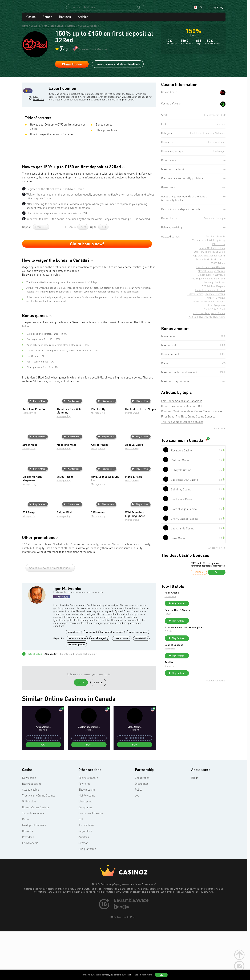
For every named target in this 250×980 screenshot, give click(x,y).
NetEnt (194, 618)
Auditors (84, 886)
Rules (26, 869)
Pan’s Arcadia (198, 596)
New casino (29, 827)
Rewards (27, 880)
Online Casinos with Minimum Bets (182, 409)
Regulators (85, 880)
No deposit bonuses (34, 874)
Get (217, 575)
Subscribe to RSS (124, 967)
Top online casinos (33, 863)
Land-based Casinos (91, 863)
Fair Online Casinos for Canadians (182, 404)
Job (137, 845)
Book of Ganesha (200, 654)
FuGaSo (194, 640)
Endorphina (196, 657)
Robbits (195, 673)
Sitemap (83, 892)
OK (161, 975)
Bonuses (65, 20)
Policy (139, 839)
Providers (28, 886)
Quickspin (195, 676)
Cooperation (142, 827)
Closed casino (31, 839)
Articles (83, 20)
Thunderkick (196, 600)
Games (47, 20)
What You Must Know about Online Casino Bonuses (192, 414)
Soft (81, 869)
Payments (84, 833)
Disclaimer (142, 833)
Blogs (195, 827)
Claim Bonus (72, 67)
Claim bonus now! (87, 293)
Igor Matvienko (39, 116)
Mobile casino (87, 845)
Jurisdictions (86, 874)
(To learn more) (146, 975)
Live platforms (87, 898)
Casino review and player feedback (118, 67)
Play (43, 794)
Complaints (85, 857)
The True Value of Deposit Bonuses (182, 425)
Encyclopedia (30, 892)
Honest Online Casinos (36, 857)
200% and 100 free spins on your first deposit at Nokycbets (208, 567)
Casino (31, 20)
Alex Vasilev (51, 703)
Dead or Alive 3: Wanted (204, 615)
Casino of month (88, 827)
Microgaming (29, 462)
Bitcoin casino (87, 839)
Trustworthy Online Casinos (39, 845)
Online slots (29, 851)
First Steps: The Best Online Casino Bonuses (188, 420)
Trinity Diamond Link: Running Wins (207, 635)
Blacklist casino (32, 833)
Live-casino (85, 851)
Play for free (37, 450)
